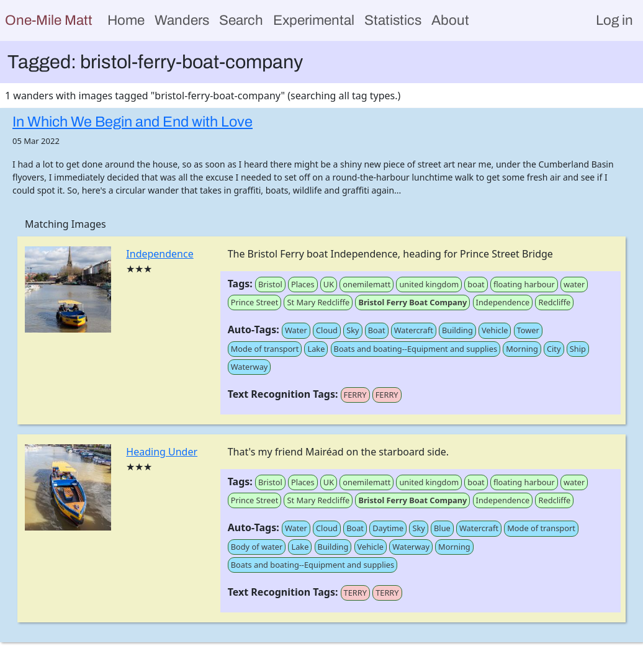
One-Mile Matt (49, 20)
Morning (522, 349)
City (554, 349)
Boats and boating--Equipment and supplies (416, 349)
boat (476, 284)
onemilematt (366, 284)
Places (303, 284)
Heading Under (162, 452)
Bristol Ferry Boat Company (412, 302)
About (450, 20)
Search (241, 20)
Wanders (182, 20)
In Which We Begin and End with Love (133, 122)
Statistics (393, 20)
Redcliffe (554, 302)
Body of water (257, 547)
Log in (614, 20)
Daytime (388, 528)
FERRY (355, 395)
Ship (578, 349)
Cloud (327, 330)
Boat (377, 330)
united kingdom (429, 284)
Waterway (250, 367)
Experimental (314, 20)
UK (329, 284)
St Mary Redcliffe (318, 302)
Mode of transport (265, 349)
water (574, 284)
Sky (353, 330)
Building (457, 330)
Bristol (270, 284)
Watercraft (414, 330)
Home (126, 20)
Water (296, 330)
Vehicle (495, 330)
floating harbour (524, 284)
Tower (528, 330)
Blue (442, 528)
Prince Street (255, 302)
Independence (160, 254)
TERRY (355, 593)
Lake (316, 349)
